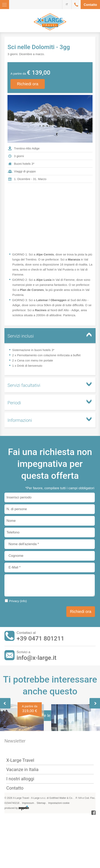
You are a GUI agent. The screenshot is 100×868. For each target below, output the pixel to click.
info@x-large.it (36, 658)
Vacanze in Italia (22, 862)
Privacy (18, 601)
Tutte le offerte (50, 808)
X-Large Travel (20, 852)
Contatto (90, 5)
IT (67, 4)
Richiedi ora (28, 84)
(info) (23, 601)
